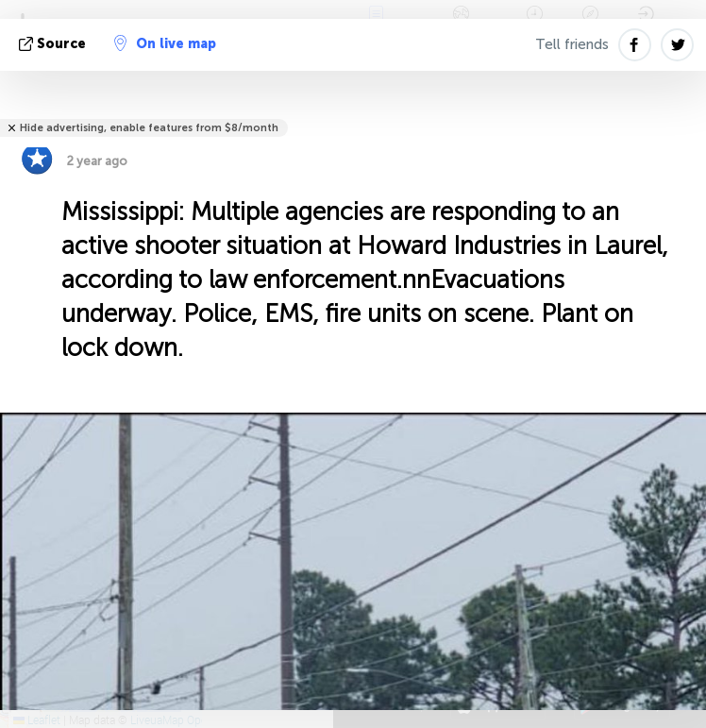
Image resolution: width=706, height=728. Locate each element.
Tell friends (572, 44)
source (54, 44)
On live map (165, 43)
